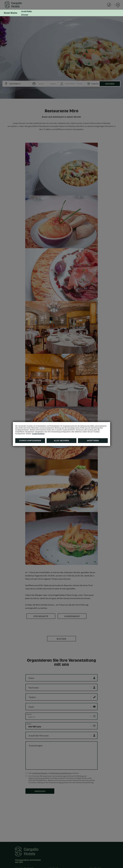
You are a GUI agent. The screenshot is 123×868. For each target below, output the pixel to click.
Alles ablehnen (61, 441)
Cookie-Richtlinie (38, 434)
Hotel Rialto (11, 13)
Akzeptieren (93, 441)
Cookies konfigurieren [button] (30, 441)
